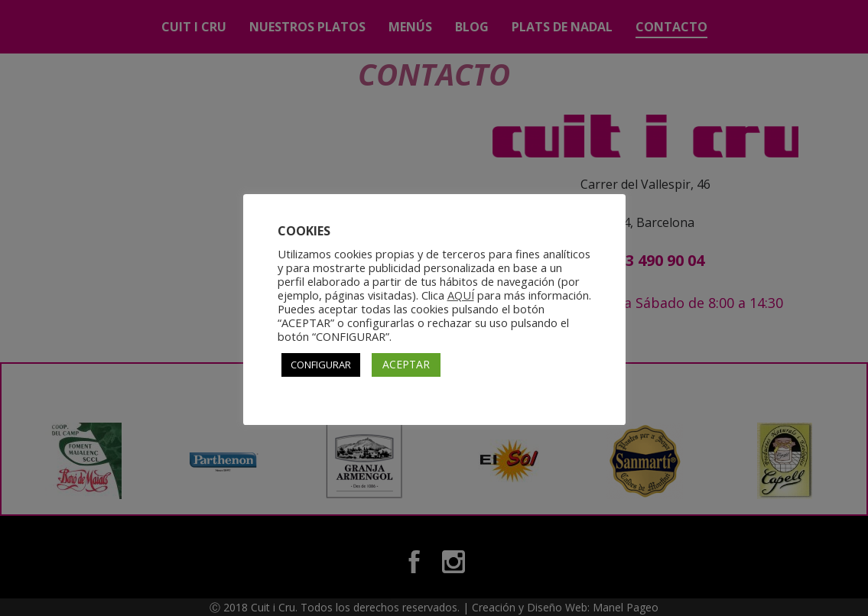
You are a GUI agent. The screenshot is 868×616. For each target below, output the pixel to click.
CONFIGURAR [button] (321, 365)
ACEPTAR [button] (406, 364)
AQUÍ (461, 295)
